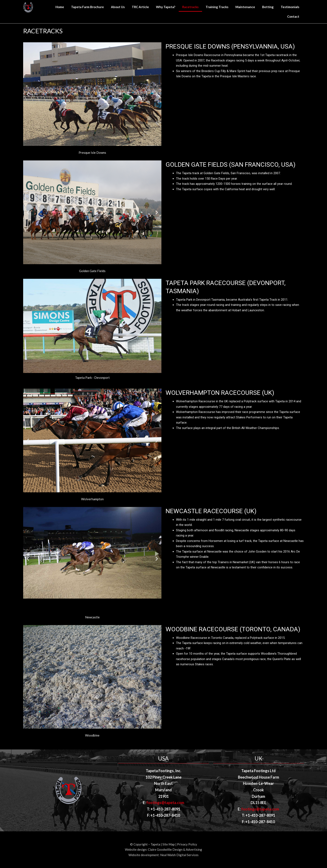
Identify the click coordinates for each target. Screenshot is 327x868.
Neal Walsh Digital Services (179, 855)
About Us (118, 7)
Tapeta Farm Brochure (87, 7)
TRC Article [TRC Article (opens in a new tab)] (140, 7)
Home (60, 7)
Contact (293, 16)
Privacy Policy (187, 844)
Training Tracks (217, 7)
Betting (268, 7)
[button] (91, 149)
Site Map (169, 844)
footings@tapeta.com (165, 803)
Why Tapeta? (166, 7)
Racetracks (190, 7)
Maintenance (245, 7)
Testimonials (290, 7)
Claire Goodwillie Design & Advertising (175, 849)
